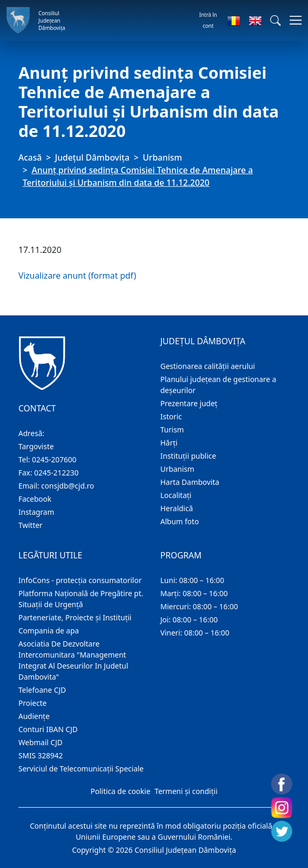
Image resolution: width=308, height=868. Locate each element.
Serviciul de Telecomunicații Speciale (81, 769)
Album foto (179, 521)
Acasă (30, 157)
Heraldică (177, 508)
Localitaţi (176, 495)
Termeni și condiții (186, 791)
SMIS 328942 (41, 755)
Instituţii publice (188, 456)
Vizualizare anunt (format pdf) (77, 276)
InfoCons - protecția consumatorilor (80, 580)
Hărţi (169, 443)
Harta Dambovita (190, 482)
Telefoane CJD (42, 690)
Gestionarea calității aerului (208, 366)
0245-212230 (57, 473)
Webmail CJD (40, 742)
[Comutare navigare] (292, 20)
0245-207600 (54, 459)
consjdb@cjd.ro (68, 486)
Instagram (36, 512)
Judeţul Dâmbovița (93, 157)
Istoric (171, 416)
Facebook (35, 499)
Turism (172, 430)
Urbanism (163, 157)
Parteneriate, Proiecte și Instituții (75, 617)
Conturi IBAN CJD (48, 729)
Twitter (30, 525)
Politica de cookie (120, 791)
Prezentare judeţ (189, 403)
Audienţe (34, 716)
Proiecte (33, 703)
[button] (275, 20)
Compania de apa (49, 631)
